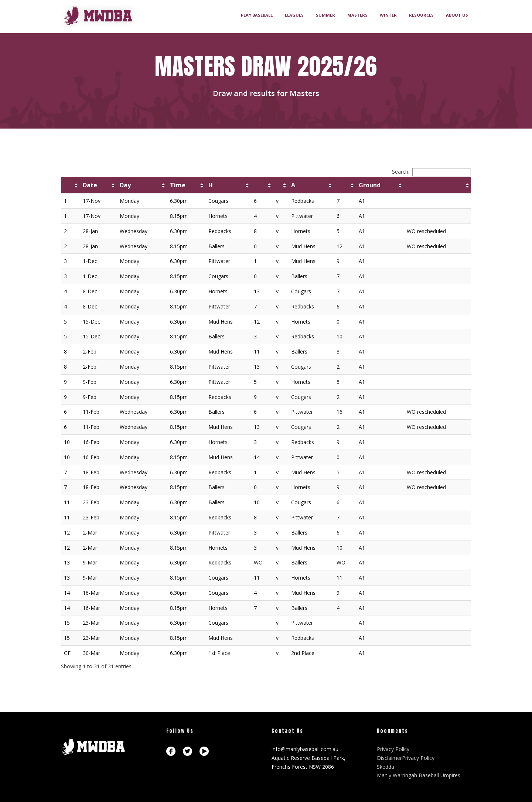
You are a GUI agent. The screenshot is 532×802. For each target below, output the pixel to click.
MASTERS (357, 15)
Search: (432, 172)
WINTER (388, 15)
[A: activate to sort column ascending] (311, 185)
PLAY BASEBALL (257, 15)
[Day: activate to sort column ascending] (142, 185)
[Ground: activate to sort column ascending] (380, 185)
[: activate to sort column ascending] (70, 185)
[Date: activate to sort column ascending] (98, 185)
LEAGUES (294, 15)
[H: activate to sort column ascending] (228, 185)
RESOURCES (421, 15)
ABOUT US (457, 15)
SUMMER (325, 15)
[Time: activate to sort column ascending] (186, 185)
